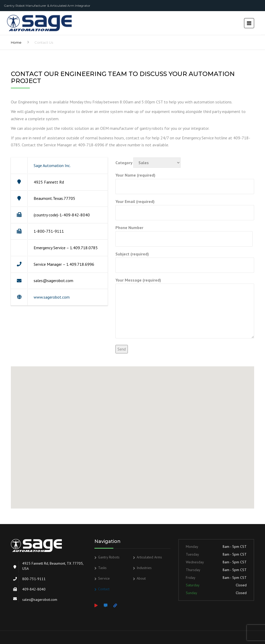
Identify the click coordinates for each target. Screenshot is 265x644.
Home (16, 42)
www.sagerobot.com (52, 297)
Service (104, 578)
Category (148, 163)
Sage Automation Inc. (52, 165)
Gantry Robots (109, 557)
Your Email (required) (185, 207)
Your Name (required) (185, 181)
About (141, 578)
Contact (104, 589)
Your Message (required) (185, 308)
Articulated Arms (149, 557)
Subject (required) (185, 259)
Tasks (102, 568)
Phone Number (184, 233)
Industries (144, 568)
